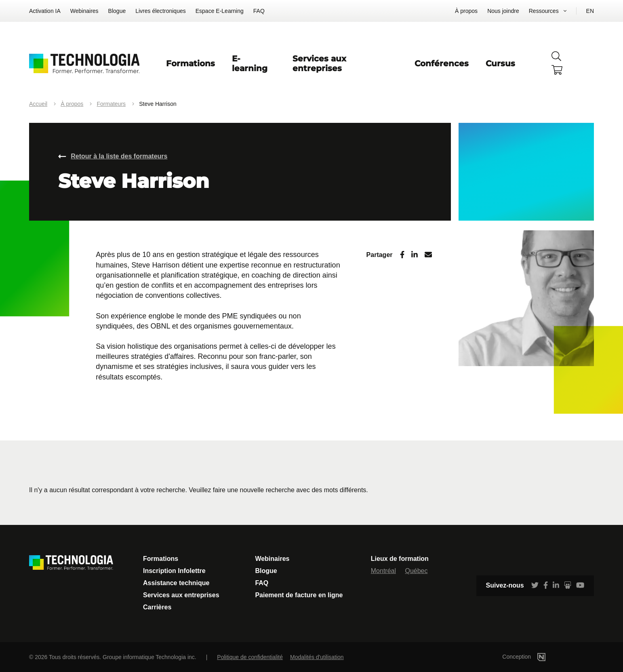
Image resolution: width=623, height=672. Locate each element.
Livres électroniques (161, 11)
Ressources (544, 11)
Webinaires (84, 11)
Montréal (383, 571)
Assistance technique (176, 583)
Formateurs (111, 104)
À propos (466, 11)
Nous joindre (503, 11)
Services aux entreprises (319, 63)
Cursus (500, 63)
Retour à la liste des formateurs (119, 156)
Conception (536, 657)
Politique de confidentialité (250, 657)
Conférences (442, 63)
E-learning (250, 63)
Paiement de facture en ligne (299, 595)
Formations (190, 63)
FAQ (259, 11)
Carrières (157, 607)
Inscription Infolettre (174, 571)
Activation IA (45, 11)
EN (590, 11)
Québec (416, 571)
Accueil (38, 104)
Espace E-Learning (220, 11)
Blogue (117, 11)
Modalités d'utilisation (317, 657)
